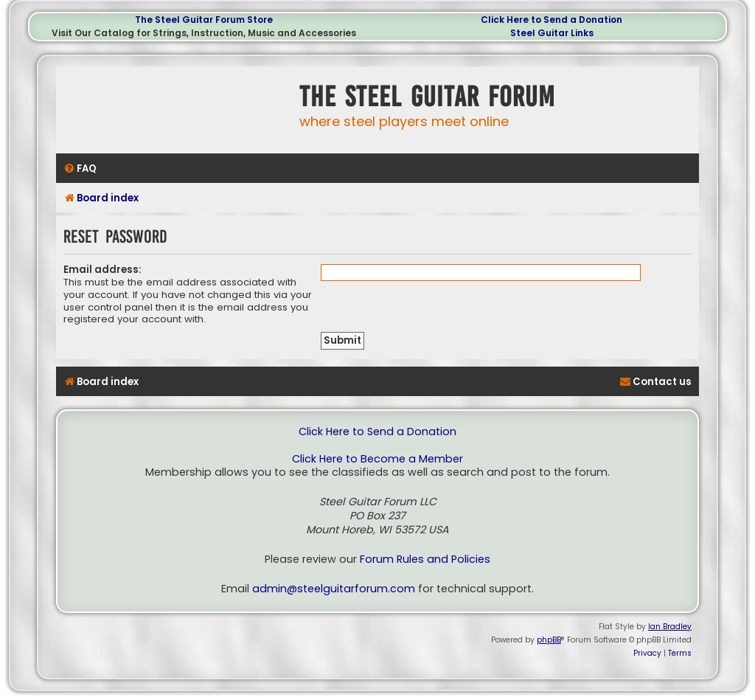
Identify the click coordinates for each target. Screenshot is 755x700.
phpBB (549, 640)
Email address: (102, 270)
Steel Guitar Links (552, 33)
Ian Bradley (670, 627)
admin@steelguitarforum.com (334, 589)
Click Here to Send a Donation (552, 20)
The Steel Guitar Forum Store (204, 20)
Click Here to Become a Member (377, 459)
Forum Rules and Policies (425, 559)
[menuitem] (80, 169)
